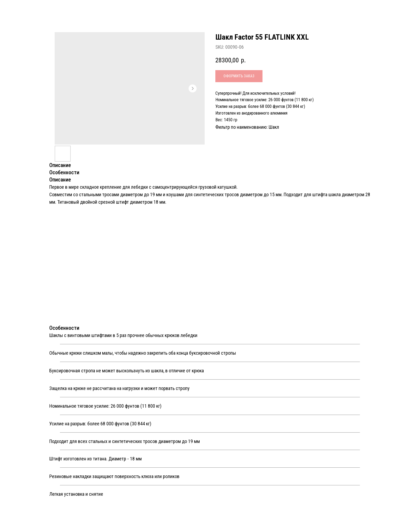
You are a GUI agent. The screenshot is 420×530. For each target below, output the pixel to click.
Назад (18, 9)
